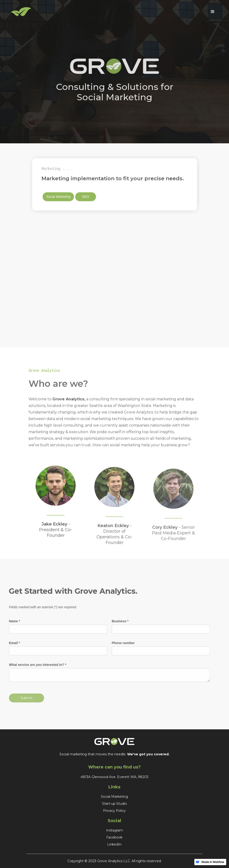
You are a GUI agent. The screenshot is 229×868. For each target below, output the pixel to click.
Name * (11, 621)
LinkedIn (114, 844)
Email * (11, 643)
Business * (117, 621)
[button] (213, 12)
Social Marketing (58, 197)
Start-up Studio (114, 804)
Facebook (114, 837)
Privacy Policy (114, 811)
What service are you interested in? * (35, 665)
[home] (107, 12)
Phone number (120, 643)
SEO (85, 197)
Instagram (114, 830)
